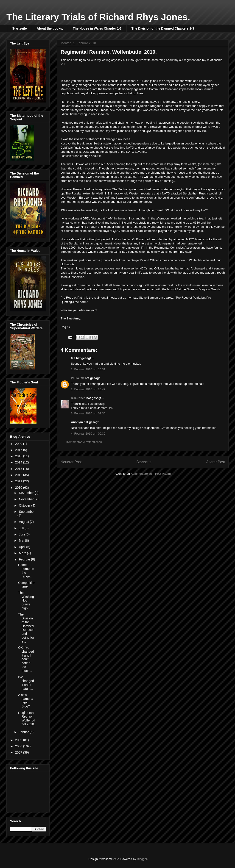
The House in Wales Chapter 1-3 (97, 28)
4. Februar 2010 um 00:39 (88, 434)
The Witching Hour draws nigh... (26, 600)
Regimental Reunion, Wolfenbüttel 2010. (27, 718)
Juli (22, 528)
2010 (19, 488)
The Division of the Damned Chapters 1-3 (163, 28)
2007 (19, 752)
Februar (25, 559)
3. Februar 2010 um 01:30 (88, 413)
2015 (19, 456)
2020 (19, 444)
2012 (19, 475)
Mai (22, 541)
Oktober (25, 505)
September (27, 512)
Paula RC (77, 378)
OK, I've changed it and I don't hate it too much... (26, 659)
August (24, 522)
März (23, 553)
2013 (19, 469)
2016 (19, 450)
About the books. (50, 28)
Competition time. (27, 585)
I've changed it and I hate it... (26, 683)
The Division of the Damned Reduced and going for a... (26, 628)
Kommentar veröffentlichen (84, 442)
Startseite (20, 28)
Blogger (142, 859)
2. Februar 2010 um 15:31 (88, 369)
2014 (19, 462)
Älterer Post (216, 462)
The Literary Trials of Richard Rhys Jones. (98, 17)
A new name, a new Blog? (26, 701)
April (22, 547)
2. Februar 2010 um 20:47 (88, 389)
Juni (22, 534)
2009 (19, 740)
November (27, 499)
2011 (19, 481)
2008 (19, 746)
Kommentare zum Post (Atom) (151, 474)
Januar (24, 732)
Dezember (27, 493)
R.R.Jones (78, 398)
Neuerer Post (71, 462)
